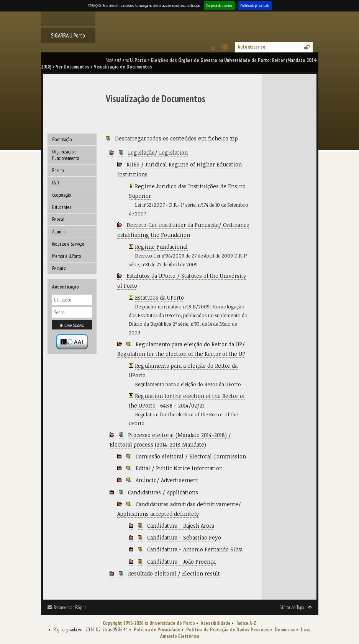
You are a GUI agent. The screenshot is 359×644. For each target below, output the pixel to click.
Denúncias (285, 630)
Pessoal (58, 219)
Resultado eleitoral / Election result (174, 573)
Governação (62, 139)
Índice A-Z (246, 623)
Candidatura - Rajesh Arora (181, 526)
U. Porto (138, 60)
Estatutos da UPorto (159, 298)
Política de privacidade (255, 6)
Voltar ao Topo (292, 607)
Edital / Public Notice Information (179, 468)
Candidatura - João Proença (181, 562)
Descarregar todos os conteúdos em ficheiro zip (176, 138)
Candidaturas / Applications (163, 492)
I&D (56, 183)
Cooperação (61, 195)
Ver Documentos (73, 67)
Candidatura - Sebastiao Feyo (184, 537)
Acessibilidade (216, 623)
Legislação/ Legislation (158, 152)
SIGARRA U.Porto (68, 35)
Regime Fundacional (161, 247)
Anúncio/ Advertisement (167, 480)
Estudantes (61, 207)
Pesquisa (59, 268)
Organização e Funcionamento (66, 155)
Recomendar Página (70, 607)
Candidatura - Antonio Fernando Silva (195, 549)
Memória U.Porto (66, 256)
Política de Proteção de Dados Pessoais (228, 630)
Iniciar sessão (72, 325)
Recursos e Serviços (68, 244)
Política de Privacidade (157, 630)
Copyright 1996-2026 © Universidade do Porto (149, 623)
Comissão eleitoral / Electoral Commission (191, 456)
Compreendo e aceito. (219, 6)
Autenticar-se (252, 47)
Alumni (58, 232)
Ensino (58, 170)
